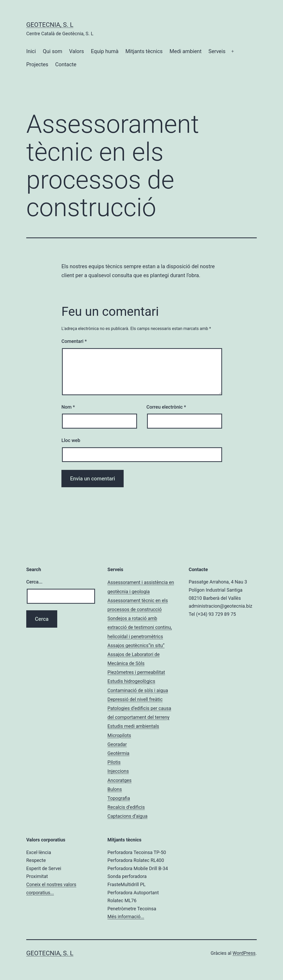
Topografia (119, 798)
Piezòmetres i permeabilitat (136, 672)
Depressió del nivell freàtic (135, 699)
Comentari (74, 341)
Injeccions (118, 771)
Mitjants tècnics (144, 51)
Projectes (37, 64)
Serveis (217, 51)
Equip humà (105, 51)
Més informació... (126, 916)
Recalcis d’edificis (126, 807)
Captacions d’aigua (127, 816)
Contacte (66, 64)
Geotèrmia (118, 753)
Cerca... (34, 582)
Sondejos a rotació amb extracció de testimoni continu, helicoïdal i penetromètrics (140, 627)
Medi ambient (186, 51)
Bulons (115, 789)
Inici (31, 51)
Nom (68, 407)
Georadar (117, 744)
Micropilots (119, 735)
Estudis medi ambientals (133, 726)
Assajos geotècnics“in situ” (136, 645)
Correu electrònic (166, 407)
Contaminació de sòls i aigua (138, 690)
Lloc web (71, 440)
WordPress (244, 953)
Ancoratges (119, 780)
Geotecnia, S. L (50, 25)
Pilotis (114, 762)
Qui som (53, 51)
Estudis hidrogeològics (131, 681)
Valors (77, 51)
